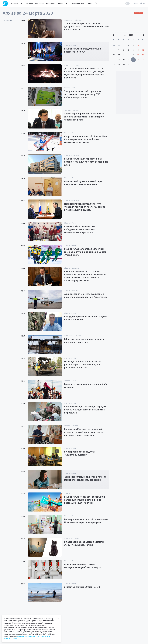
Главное (14, 3)
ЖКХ (68, 3)
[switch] (127, 3)
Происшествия (78, 3)
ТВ (21, 3)
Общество (39, 3)
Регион (61, 3)
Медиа (89, 3)
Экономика (51, 3)
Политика (29, 3)
